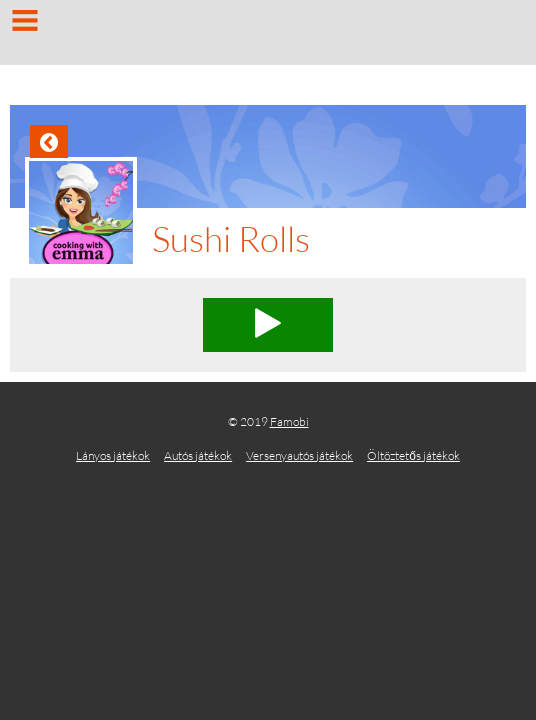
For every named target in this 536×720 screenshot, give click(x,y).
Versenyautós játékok (299, 455)
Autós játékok (198, 455)
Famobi (289, 421)
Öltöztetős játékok (413, 455)
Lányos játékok (113, 455)
